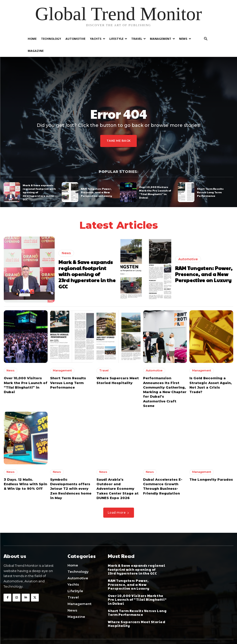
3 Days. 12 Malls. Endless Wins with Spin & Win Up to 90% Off (25, 472)
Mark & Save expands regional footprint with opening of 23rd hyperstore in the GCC (87, 262)
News (185, 39)
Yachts (98, 39)
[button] (206, 39)
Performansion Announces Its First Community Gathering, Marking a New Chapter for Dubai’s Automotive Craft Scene (165, 380)
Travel (139, 39)
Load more (119, 500)
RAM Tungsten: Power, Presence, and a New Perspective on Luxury (96, 180)
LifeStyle (118, 39)
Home (32, 39)
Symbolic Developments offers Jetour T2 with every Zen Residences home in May (71, 476)
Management (162, 39)
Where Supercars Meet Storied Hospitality (118, 368)
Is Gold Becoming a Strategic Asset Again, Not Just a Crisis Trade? (211, 373)
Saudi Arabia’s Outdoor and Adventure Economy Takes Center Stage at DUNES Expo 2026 (117, 476)
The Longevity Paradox (211, 467)
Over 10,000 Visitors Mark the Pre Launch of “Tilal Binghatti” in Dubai (155, 180)
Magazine (36, 51)
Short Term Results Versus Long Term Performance (210, 180)
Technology (51, 39)
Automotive (75, 39)
